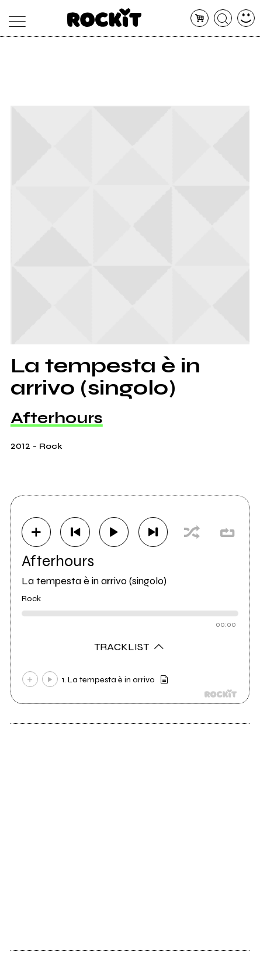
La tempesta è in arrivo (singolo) (94, 581)
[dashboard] (246, 18)
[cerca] (223, 18)
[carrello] (200, 18)
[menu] (14, 18)
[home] (104, 18)
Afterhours (57, 418)
